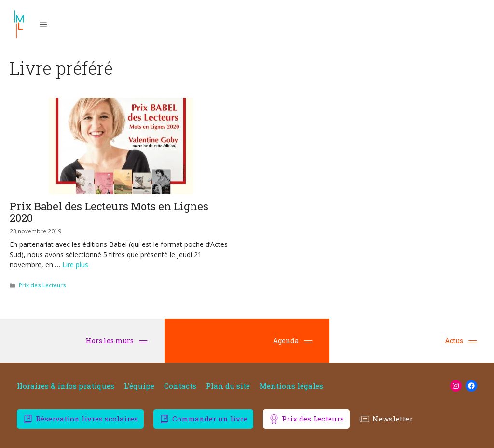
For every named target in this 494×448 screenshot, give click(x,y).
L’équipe (139, 386)
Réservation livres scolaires (87, 419)
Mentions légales (291, 386)
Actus (461, 341)
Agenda (293, 341)
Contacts (180, 386)
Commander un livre (210, 419)
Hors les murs (117, 341)
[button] (43, 24)
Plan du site (228, 386)
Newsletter (392, 419)
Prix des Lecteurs (42, 285)
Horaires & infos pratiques (66, 386)
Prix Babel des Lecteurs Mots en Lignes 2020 (109, 212)
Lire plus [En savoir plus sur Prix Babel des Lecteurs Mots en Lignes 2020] (75, 265)
